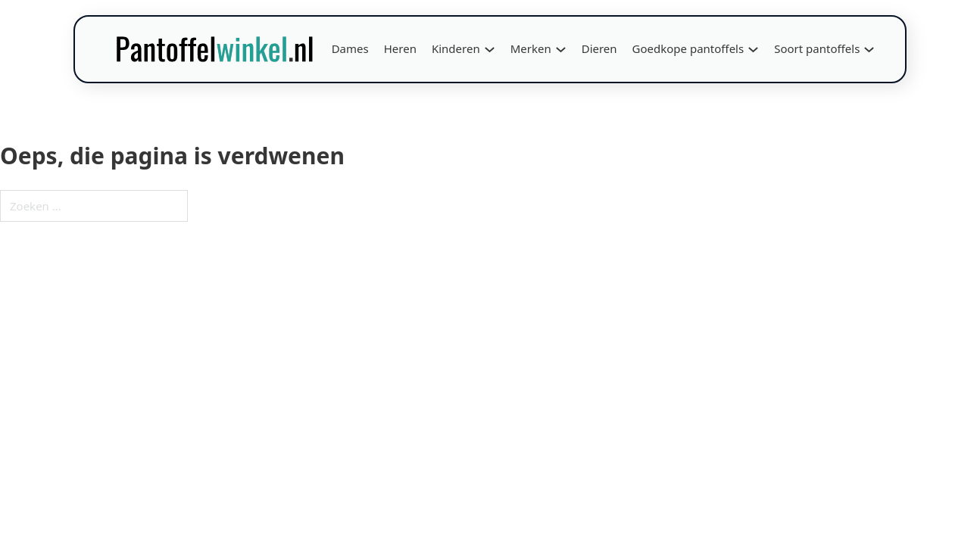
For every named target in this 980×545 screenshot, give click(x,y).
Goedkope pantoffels (688, 48)
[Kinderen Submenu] (490, 50)
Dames (350, 48)
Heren (400, 48)
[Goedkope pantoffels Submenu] (753, 50)
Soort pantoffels (817, 48)
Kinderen (456, 48)
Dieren (599, 48)
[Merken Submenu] (561, 50)
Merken (531, 48)
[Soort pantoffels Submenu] (869, 50)
